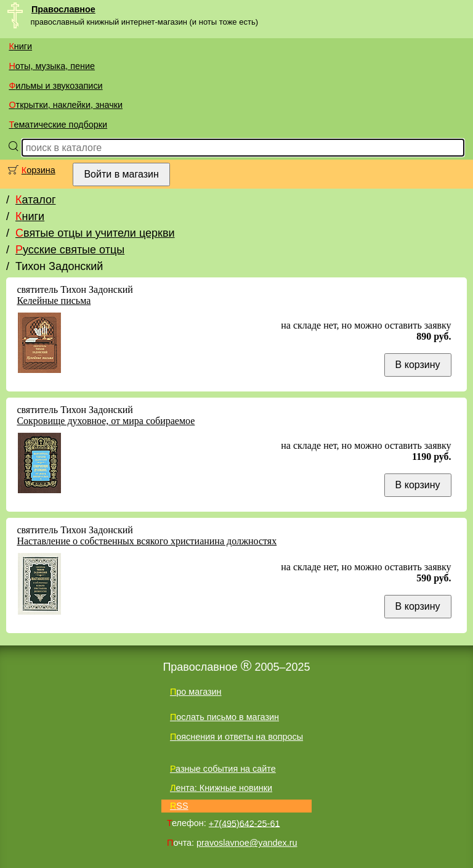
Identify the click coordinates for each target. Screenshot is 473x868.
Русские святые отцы (70, 250)
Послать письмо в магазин (224, 717)
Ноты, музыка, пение (52, 66)
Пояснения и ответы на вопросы (236, 737)
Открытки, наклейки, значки (66, 105)
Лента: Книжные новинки (221, 788)
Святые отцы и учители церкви (95, 233)
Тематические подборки (58, 125)
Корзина (38, 170)
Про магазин (196, 692)
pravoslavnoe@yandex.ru (247, 843)
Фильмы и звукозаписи (55, 86)
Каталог (35, 200)
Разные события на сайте (223, 769)
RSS (179, 806)
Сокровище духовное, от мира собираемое (106, 421)
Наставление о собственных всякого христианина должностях (147, 541)
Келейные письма (54, 301)
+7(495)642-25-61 (245, 823)
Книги (20, 46)
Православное (63, 9)
